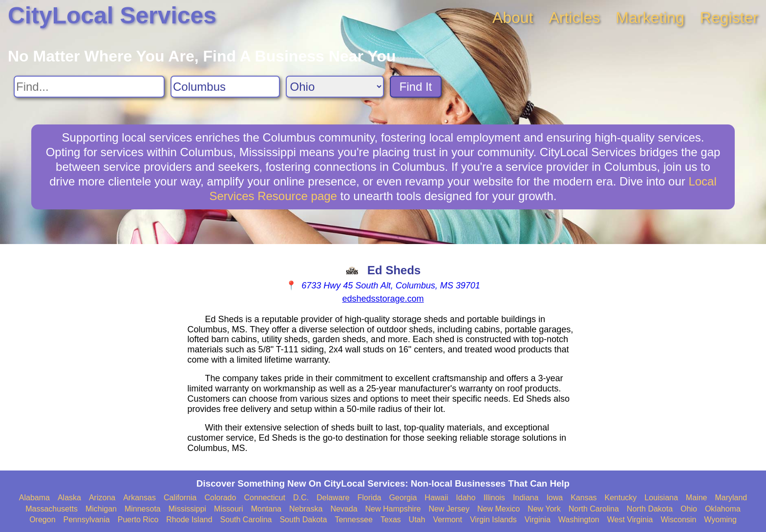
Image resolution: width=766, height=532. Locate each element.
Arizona (102, 498)
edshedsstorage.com (383, 299)
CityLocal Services (112, 15)
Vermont (447, 520)
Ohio (689, 509)
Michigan (101, 509)
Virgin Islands (493, 520)
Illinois (494, 498)
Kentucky (621, 498)
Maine (697, 498)
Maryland (731, 498)
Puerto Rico (138, 520)
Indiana (526, 498)
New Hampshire (393, 509)
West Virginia (630, 520)
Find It (416, 87)
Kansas (584, 498)
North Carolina (594, 509)
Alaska (69, 498)
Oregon (42, 520)
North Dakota (650, 509)
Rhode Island (189, 520)
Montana (266, 509)
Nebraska (306, 509)
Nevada (344, 509)
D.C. (301, 498)
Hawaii (436, 498)
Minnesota (143, 509)
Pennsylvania (87, 520)
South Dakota (303, 520)
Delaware (333, 498)
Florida (370, 498)
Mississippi (187, 509)
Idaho (466, 498)
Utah (417, 520)
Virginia (538, 520)
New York (544, 509)
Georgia (403, 498)
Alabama (34, 498)
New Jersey (449, 509)
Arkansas (139, 498)
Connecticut (265, 498)
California (180, 498)
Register (729, 18)
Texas (391, 520)
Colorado (220, 498)
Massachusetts (52, 509)
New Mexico (499, 509)
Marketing (650, 18)
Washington (579, 520)
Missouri (229, 509)
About (513, 18)
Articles (574, 18)
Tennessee (353, 520)
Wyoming (720, 520)
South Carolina (246, 520)
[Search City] (225, 87)
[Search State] (335, 87)
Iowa (554, 498)
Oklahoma (723, 509)
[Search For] (89, 87)
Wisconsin (678, 520)
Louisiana (661, 498)
